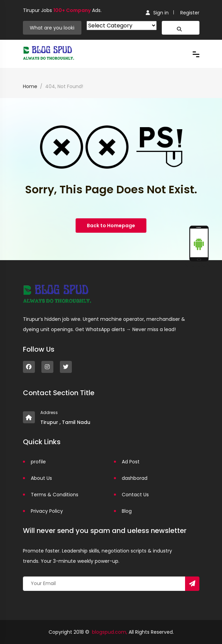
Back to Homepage (111, 226)
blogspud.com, (110, 632)
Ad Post (131, 462)
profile (38, 462)
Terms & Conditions (55, 495)
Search (180, 31)
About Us (41, 478)
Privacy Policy (47, 511)
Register (190, 13)
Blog (127, 511)
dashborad (135, 478)
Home (30, 86)
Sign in (157, 13)
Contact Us (135, 495)
